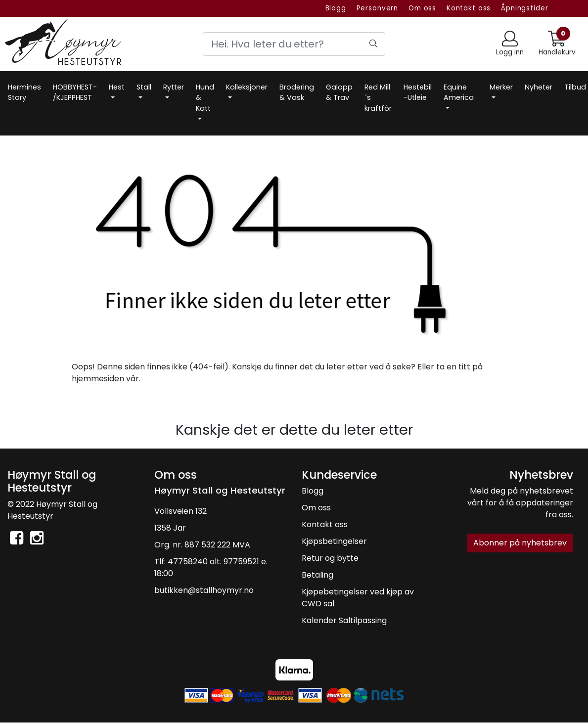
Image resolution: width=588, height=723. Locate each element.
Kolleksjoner (247, 87)
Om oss (422, 8)
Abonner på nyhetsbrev (520, 543)
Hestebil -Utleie (418, 92)
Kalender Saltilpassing (344, 620)
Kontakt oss (469, 8)
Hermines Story (24, 92)
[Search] (294, 44)
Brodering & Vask (297, 92)
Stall (144, 87)
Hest (117, 87)
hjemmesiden (98, 379)
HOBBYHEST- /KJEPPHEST (75, 92)
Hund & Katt (205, 98)
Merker (501, 87)
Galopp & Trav (339, 92)
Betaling (317, 575)
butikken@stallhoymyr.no (204, 590)
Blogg (336, 8)
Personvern (378, 8)
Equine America (459, 92)
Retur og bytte (330, 558)
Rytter (174, 87)
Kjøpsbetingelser (334, 541)
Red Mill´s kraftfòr (378, 98)
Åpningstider (524, 8)
